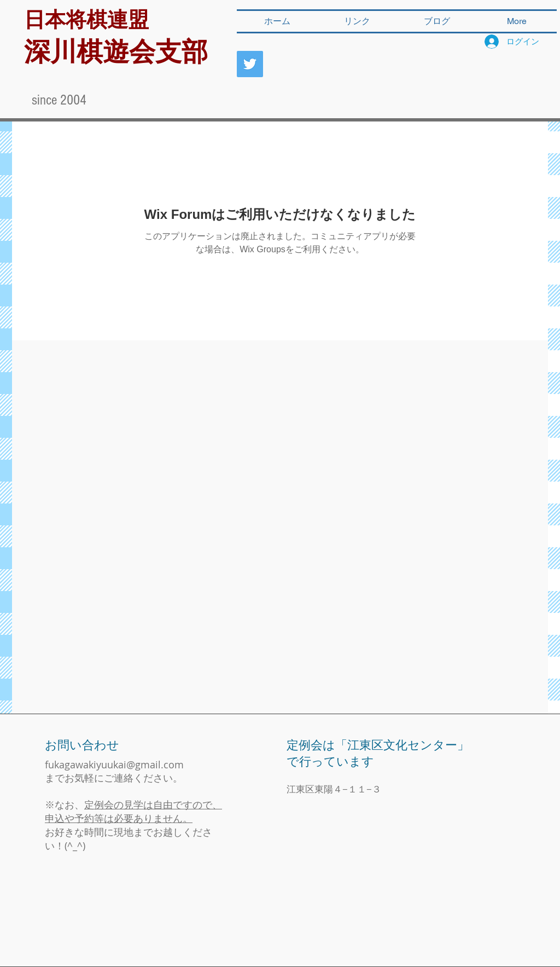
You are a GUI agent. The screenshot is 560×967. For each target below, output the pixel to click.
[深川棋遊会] (250, 64)
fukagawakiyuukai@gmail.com (114, 765)
